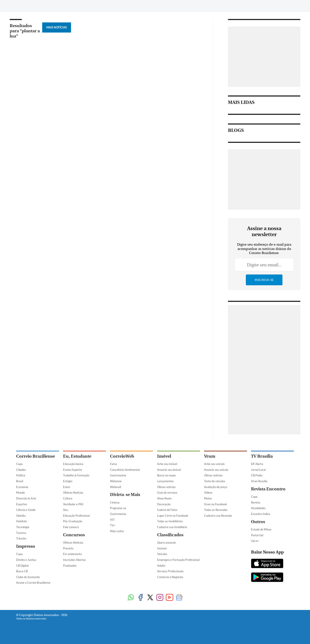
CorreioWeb (122, 456)
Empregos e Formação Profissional (178, 560)
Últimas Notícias (73, 493)
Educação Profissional (76, 516)
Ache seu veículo (214, 464)
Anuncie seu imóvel (169, 470)
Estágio (68, 481)
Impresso (26, 546)
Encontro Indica (261, 514)
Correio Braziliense (36, 456)
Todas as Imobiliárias (170, 521)
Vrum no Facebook (215, 504)
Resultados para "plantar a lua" (25, 31)
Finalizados (70, 566)
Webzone (116, 481)
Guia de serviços (167, 493)
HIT (112, 520)
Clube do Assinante (28, 577)
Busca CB (22, 571)
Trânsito (21, 538)
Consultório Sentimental (125, 470)
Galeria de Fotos (167, 510)
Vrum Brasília (259, 481)
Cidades (21, 470)
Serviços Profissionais (170, 571)
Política (21, 475)
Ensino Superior (73, 470)
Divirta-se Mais (125, 495)
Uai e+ (255, 541)
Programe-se (118, 508)
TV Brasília (262, 456)
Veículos (162, 554)
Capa (19, 464)
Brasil (20, 481)
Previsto (68, 548)
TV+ (113, 525)
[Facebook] (258, 7)
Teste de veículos (215, 481)
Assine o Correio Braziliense (33, 583)
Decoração (164, 504)
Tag (115, 6)
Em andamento (72, 554)
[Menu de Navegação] (24, 5)
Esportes (22, 504)
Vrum (210, 456)
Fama (113, 464)
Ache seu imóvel (167, 464)
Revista (256, 502)
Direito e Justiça (26, 560)
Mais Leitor (117, 531)
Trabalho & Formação (76, 475)
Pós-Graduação (73, 521)
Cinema (115, 502)
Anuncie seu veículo (216, 470)
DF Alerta (257, 464)
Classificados (170, 535)
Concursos (74, 535)
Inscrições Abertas (74, 560)
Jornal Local (258, 470)
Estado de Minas (261, 529)
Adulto (161, 566)
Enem (67, 487)
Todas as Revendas (216, 510)
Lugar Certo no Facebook (173, 516)
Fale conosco (71, 527)
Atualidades (258, 508)
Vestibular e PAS (73, 504)
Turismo (21, 533)
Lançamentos (165, 481)
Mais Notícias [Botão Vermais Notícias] (57, 27)
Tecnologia (23, 527)
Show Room (164, 498)
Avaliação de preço (216, 487)
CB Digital (22, 566)
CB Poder (257, 475)
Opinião (21, 516)
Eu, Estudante (77, 456)
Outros (258, 522)
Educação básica (73, 464)
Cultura (68, 498)
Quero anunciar (167, 543)
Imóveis (162, 548)
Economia (22, 487)
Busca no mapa (166, 475)
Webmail (115, 487)
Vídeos (208, 493)
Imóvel (164, 456)
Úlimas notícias (166, 487)
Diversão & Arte (26, 498)
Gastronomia (118, 475)
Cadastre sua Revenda (218, 516)
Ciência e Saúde (26, 510)
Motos (208, 498)
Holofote (22, 521)
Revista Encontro (268, 489)
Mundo (20, 493)
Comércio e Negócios (170, 577)
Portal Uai (257, 535)
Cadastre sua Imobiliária (172, 527)
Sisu (66, 510)
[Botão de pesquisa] (37, 5)
